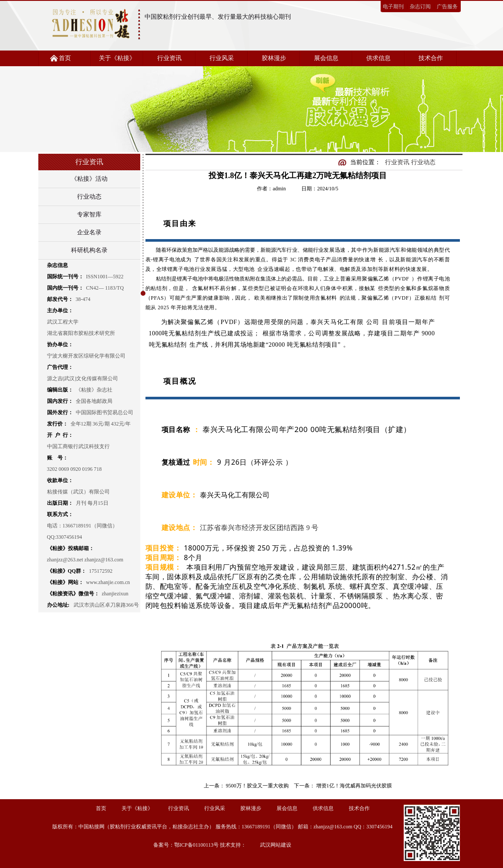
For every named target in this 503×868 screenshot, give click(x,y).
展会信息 (326, 58)
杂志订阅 (420, 7)
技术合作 (431, 58)
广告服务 (447, 7)
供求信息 (378, 58)
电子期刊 (393, 7)
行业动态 (89, 197)
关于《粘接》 (117, 58)
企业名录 (89, 232)
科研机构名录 (89, 250)
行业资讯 (169, 58)
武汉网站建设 (276, 845)
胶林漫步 (274, 58)
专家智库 (89, 214)
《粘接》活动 (89, 179)
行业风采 (222, 58)
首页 (65, 58)
